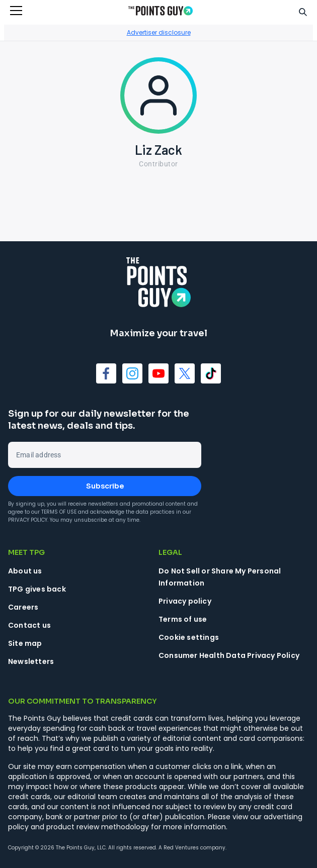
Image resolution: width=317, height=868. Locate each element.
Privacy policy (185, 601)
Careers (23, 607)
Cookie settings (189, 637)
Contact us (29, 625)
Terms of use (183, 619)
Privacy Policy (28, 520)
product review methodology (98, 827)
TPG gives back (37, 589)
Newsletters (31, 661)
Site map (25, 643)
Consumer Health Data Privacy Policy (229, 655)
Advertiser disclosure (159, 32)
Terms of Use (59, 512)
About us (25, 571)
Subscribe (105, 486)
